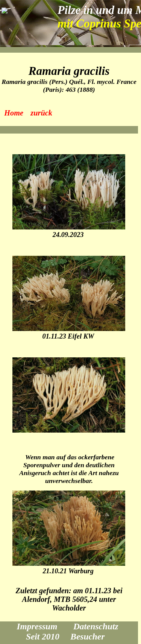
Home (14, 113)
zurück (41, 113)
